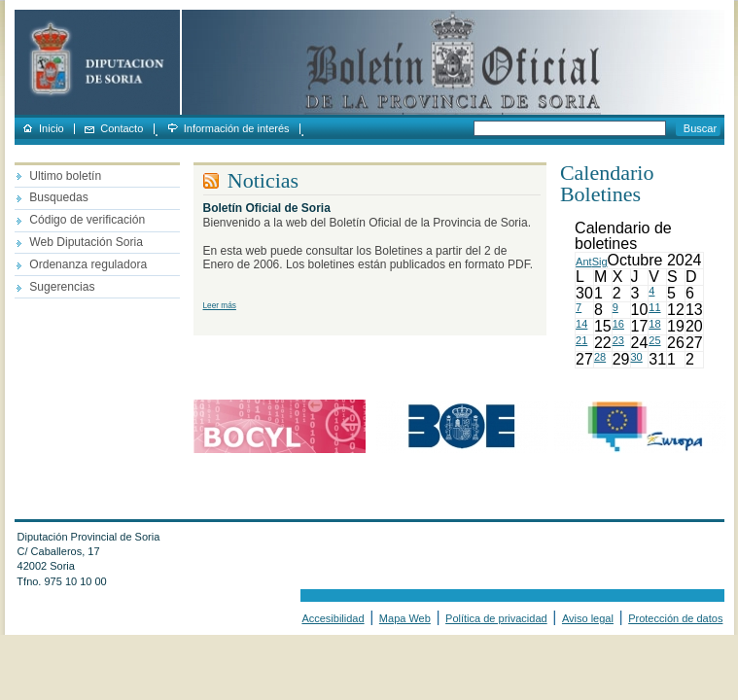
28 (600, 357)
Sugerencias (62, 287)
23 (618, 340)
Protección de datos (675, 618)
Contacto (122, 129)
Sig (600, 262)
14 (581, 324)
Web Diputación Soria (86, 242)
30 (637, 357)
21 (581, 340)
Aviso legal (588, 618)
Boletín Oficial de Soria (267, 208)
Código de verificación (87, 220)
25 (654, 340)
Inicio (52, 129)
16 (618, 324)
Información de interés (237, 129)
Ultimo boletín (65, 176)
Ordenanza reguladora (88, 264)
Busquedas (59, 197)
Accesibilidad (333, 618)
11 (654, 307)
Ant (584, 262)
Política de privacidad (496, 618)
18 (654, 324)
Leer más (220, 306)
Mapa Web (405, 618)
